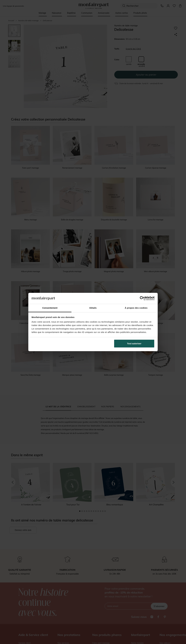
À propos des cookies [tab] (136, 308)
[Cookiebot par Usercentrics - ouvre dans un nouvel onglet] (142, 298)
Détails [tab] (93, 308)
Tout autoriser (134, 344)
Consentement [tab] (50, 308)
